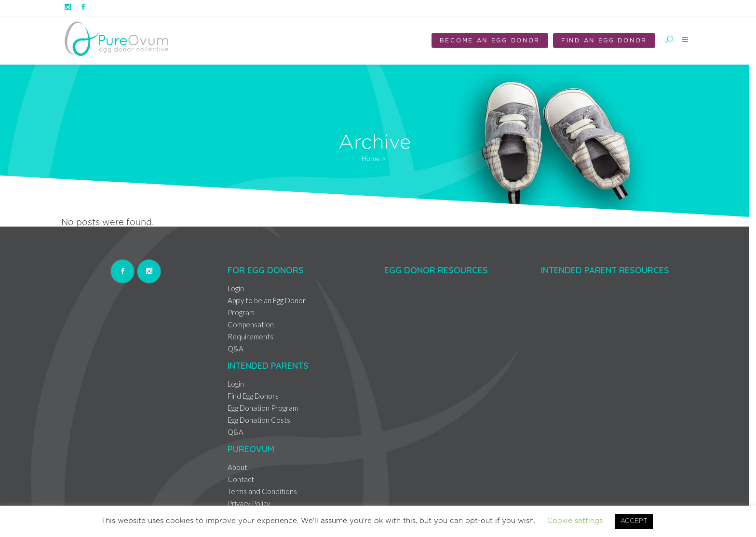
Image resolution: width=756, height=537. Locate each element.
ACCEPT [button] (634, 521)
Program (241, 312)
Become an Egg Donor (490, 40)
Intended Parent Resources (605, 270)
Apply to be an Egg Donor (267, 300)
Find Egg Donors (253, 396)
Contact (241, 479)
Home (371, 159)
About (237, 467)
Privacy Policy (249, 503)
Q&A (236, 349)
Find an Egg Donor (604, 40)
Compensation (251, 324)
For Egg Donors (266, 270)
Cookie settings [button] (575, 521)
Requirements (250, 336)
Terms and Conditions (262, 491)
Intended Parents (268, 366)
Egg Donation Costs (259, 420)
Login (236, 288)
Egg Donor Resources (436, 270)
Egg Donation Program (263, 408)
